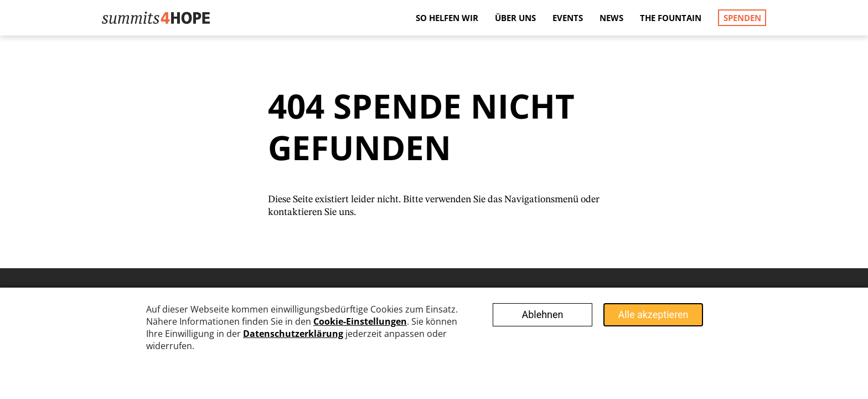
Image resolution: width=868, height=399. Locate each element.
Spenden (742, 18)
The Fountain (671, 18)
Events (568, 18)
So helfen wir (447, 18)
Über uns (515, 18)
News (611, 18)
